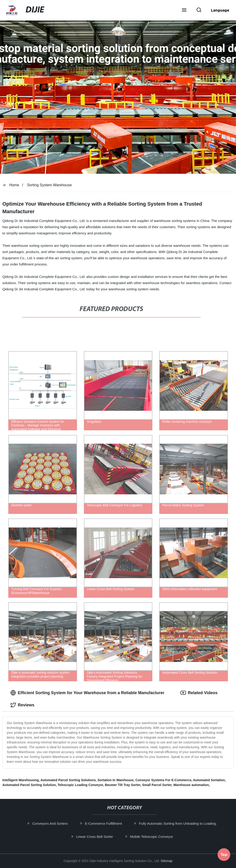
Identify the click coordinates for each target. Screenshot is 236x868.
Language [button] (220, 10)
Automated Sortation (209, 780)
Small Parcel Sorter (157, 785)
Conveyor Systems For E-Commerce (163, 780)
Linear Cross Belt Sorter (98, 836)
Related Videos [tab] (199, 693)
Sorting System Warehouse (49, 185)
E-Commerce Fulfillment (107, 823)
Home (14, 185)
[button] (184, 10)
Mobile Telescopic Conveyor (155, 836)
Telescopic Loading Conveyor (80, 785)
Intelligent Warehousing (21, 780)
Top (224, 856)
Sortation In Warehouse (116, 780)
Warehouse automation (191, 785)
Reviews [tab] (22, 705)
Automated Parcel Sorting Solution (29, 785)
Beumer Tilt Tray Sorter (123, 785)
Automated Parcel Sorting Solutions (68, 780)
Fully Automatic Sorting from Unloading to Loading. (182, 823)
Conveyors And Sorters (54, 823)
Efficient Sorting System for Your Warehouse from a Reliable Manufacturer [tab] (87, 693)
